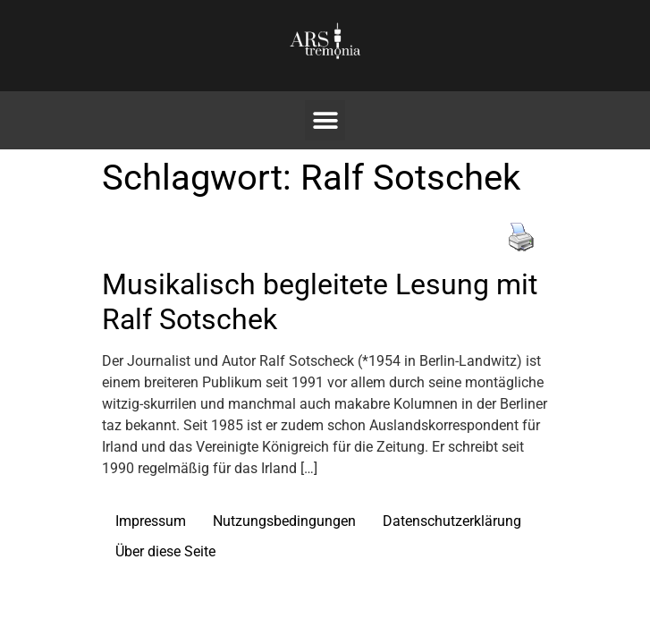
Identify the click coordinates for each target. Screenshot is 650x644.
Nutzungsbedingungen (284, 521)
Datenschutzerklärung (452, 521)
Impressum (151, 521)
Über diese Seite (165, 551)
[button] (325, 120)
